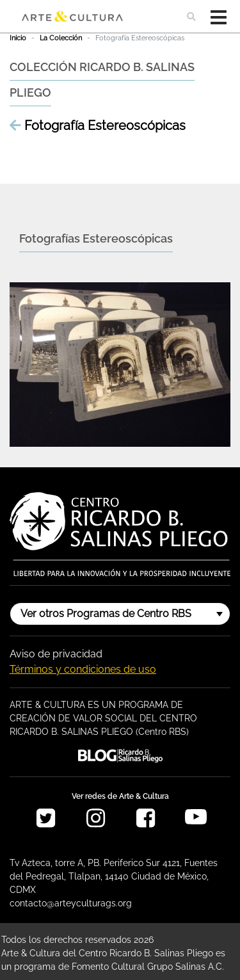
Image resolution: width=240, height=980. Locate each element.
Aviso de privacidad (56, 654)
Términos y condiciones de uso (83, 669)
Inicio (18, 38)
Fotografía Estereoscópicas (98, 125)
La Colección (61, 38)
